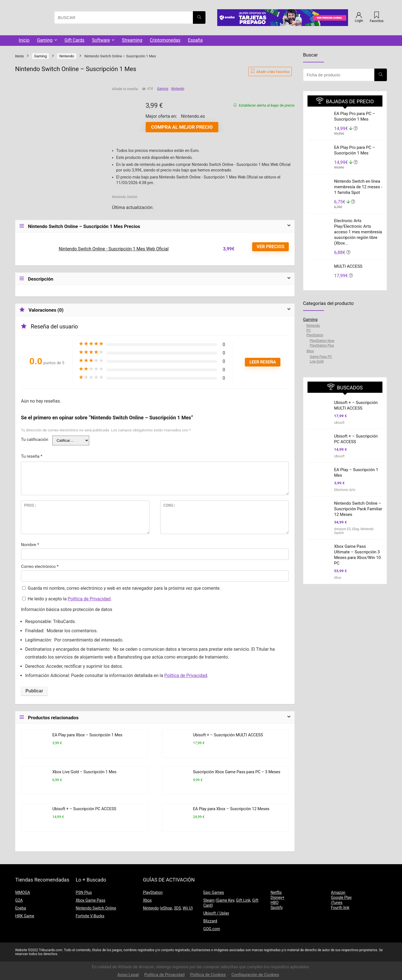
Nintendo (67, 56)
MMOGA (23, 892)
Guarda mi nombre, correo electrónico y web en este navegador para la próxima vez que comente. (124, 588)
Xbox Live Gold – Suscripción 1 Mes (84, 772)
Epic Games (214, 892)
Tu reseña (32, 456)
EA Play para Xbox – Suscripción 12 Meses (231, 809)
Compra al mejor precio (182, 127)
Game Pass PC (321, 357)
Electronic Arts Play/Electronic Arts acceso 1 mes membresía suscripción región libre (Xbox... (358, 232)
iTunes (337, 903)
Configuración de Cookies (255, 975)
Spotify (277, 908)
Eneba (21, 908)
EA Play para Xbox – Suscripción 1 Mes (87, 735)
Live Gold (317, 361)
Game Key (226, 900)
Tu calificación (35, 440)
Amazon (338, 892)
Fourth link (340, 908)
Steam (209, 900)
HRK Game (25, 916)
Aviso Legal (128, 975)
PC (308, 330)
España (195, 40)
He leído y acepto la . (67, 599)
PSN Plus (84, 892)
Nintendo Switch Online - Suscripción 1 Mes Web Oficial (114, 249)
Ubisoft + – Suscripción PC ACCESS (84, 809)
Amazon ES (342, 529)
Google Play (341, 897)
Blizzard (210, 921)
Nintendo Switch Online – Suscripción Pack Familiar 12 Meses (358, 509)
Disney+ (277, 897)
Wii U (187, 908)
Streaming (132, 40)
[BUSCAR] (199, 17)
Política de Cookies (208, 975)
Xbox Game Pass (91, 900)
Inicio (24, 40)
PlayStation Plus (322, 346)
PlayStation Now (322, 341)
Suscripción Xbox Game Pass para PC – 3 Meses (237, 772)
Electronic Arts (345, 490)
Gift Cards (75, 40)
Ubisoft (339, 423)
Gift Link (243, 900)
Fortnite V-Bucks (90, 916)
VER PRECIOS (270, 247)
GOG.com (212, 929)
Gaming (45, 40)
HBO (275, 903)
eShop (166, 908)
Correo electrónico (40, 567)
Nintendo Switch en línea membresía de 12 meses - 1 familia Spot (358, 187)
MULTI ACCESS (348, 266)
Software (101, 40)
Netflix (276, 892)
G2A (19, 900)
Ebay (356, 529)
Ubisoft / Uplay (216, 913)
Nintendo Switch (125, 197)
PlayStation (315, 335)
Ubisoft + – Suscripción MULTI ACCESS (228, 735)
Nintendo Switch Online (96, 908)
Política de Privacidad (89, 599)
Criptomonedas (165, 40)
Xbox (310, 351)
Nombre (30, 545)
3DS (177, 908)
